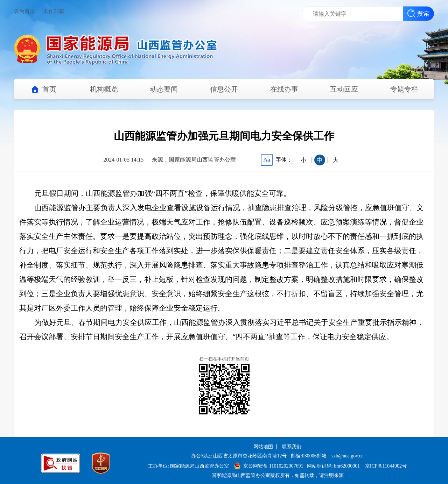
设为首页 (24, 11)
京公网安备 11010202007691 (274, 466)
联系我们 (292, 447)
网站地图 (263, 447)
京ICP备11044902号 (386, 466)
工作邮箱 (54, 11)
